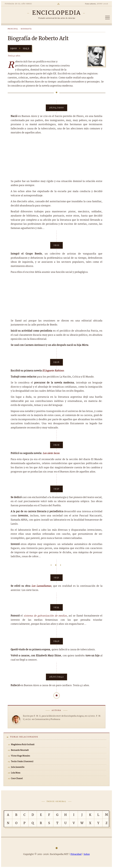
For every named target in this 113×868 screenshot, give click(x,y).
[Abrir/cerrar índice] (107, 18)
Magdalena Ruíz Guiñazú (23, 745)
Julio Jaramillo (18, 767)
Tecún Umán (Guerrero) (22, 762)
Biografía (26, 29)
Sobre (87, 854)
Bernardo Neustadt (20, 750)
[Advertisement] (57, 157)
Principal (13, 29)
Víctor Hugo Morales (20, 756)
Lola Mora (16, 773)
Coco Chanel (17, 779)
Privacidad (76, 854)
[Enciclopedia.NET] (56, 13)
